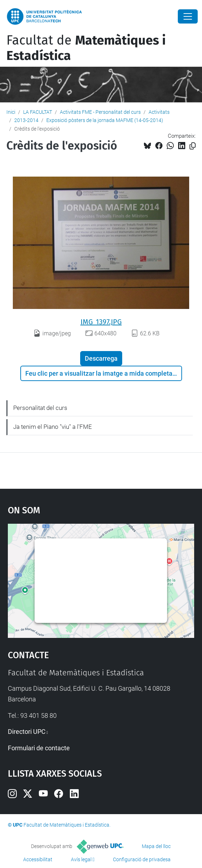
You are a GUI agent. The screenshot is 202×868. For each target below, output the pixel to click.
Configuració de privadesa (142, 859)
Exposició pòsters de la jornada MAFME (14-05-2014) (105, 120)
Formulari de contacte (39, 748)
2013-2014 (26, 120)
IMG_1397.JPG (101, 322)
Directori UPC (27, 732)
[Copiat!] (193, 146)
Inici (11, 112)
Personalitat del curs (40, 408)
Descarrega (101, 358)
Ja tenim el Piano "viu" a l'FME (53, 427)
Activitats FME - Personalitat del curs (100, 112)
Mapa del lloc (156, 846)
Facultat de (86, 48)
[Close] (188, 16)
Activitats (159, 112)
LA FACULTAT (38, 112)
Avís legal (81, 859)
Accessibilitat (38, 859)
